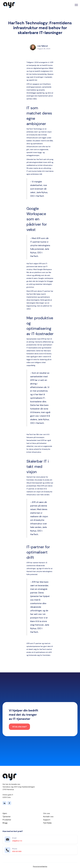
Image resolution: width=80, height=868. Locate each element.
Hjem (5, 813)
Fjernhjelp (47, 823)
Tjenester (7, 817)
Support (47, 820)
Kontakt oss (48, 817)
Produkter (7, 820)
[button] (76, 5)
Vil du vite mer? (19, 727)
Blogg (5, 823)
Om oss (47, 813)
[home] (8, 5)
